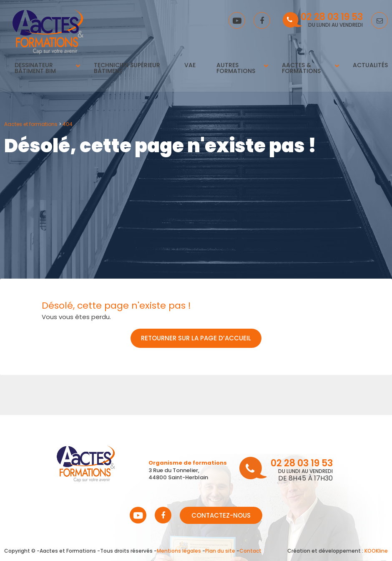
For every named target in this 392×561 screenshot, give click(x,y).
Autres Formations (236, 68)
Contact (250, 551)
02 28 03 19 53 (332, 18)
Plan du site (220, 551)
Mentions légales (179, 551)
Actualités (369, 65)
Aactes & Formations (301, 68)
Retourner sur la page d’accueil (196, 338)
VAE (189, 65)
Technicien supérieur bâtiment (125, 68)
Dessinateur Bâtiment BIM (36, 68)
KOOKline (376, 551)
